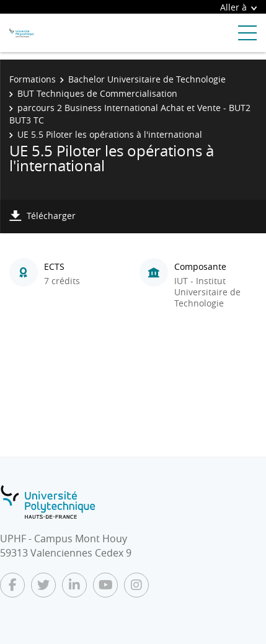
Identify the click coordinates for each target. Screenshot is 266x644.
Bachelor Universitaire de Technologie (147, 79)
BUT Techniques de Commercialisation (97, 93)
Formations (33, 79)
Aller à (238, 7)
